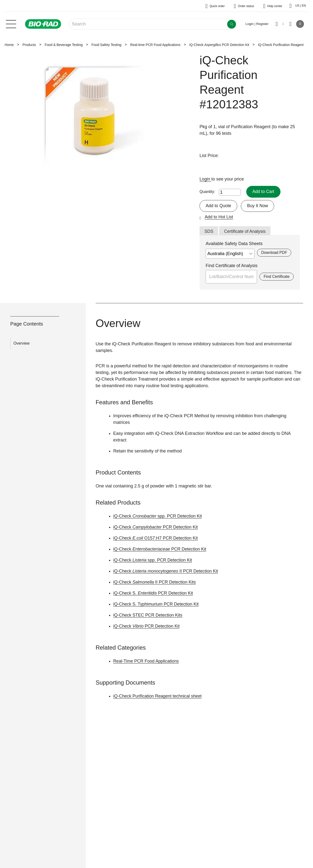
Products (29, 45)
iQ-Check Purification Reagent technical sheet (158, 696)
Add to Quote (219, 206)
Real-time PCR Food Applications (155, 45)
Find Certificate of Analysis (232, 266)
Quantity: (207, 192)
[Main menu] (11, 23)
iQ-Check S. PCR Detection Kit (154, 593)
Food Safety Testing (106, 45)
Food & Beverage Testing (64, 45)
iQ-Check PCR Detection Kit (219, 45)
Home (9, 45)
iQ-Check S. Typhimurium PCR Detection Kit (157, 604)
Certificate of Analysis (245, 231)
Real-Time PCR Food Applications (146, 661)
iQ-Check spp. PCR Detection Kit (153, 560)
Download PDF (274, 253)
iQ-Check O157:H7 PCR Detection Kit (156, 538)
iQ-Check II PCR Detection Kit (166, 571)
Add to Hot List (219, 217)
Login (206, 179)
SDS (209, 231)
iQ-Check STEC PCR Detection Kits (148, 615)
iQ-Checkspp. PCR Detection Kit (158, 516)
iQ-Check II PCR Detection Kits (155, 582)
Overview (22, 343)
